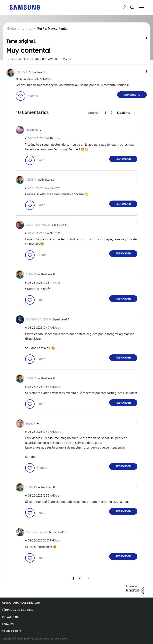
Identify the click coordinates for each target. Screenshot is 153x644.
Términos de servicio (18, 610)
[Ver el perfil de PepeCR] (31, 424)
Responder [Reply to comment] (123, 159)
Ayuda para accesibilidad (21, 603)
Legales (8, 624)
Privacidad (10, 617)
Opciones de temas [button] (140, 39)
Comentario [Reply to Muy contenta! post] (132, 95)
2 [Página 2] (112, 113)
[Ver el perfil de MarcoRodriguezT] (37, 532)
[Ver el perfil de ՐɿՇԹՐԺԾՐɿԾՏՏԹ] (38, 320)
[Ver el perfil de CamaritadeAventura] (38, 225)
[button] (140, 72)
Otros (47, 79)
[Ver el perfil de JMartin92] (32, 130)
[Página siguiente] (126, 113)
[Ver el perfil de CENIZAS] (22, 73)
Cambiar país (12, 631)
